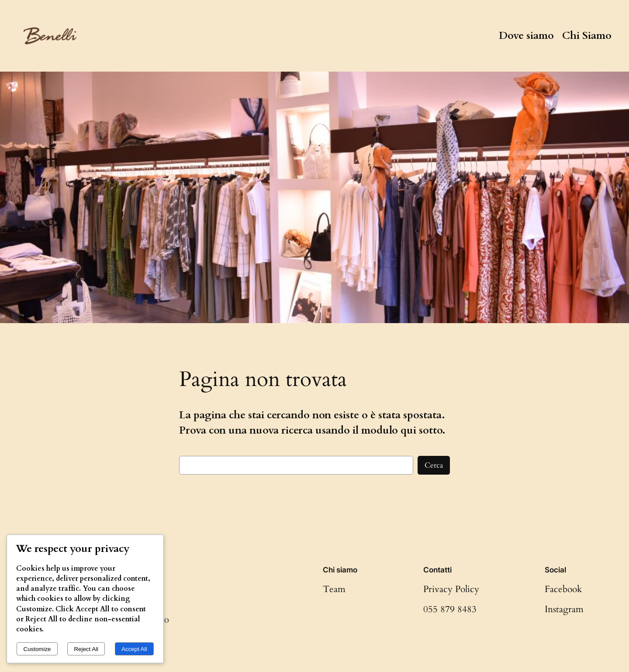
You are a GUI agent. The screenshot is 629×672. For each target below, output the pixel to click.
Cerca (434, 465)
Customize (37, 649)
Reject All (86, 649)
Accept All (134, 649)
